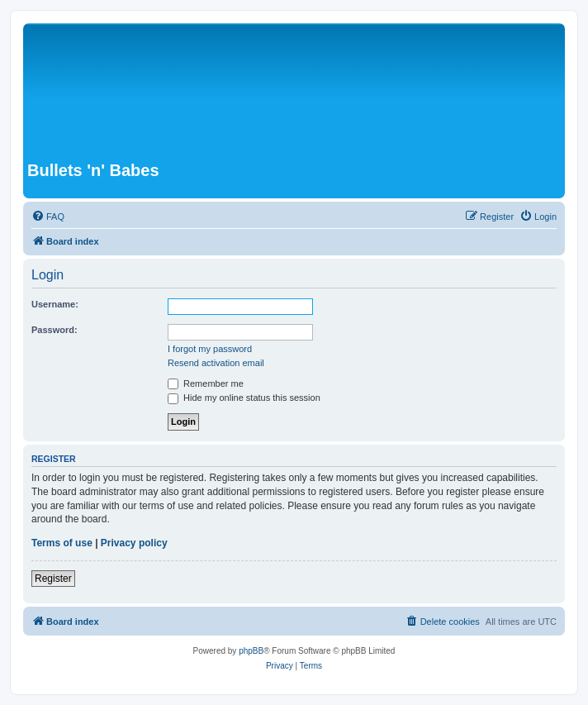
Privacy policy (134, 543)
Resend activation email (216, 363)
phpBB (251, 651)
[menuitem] (48, 217)
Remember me (206, 383)
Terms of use (62, 543)
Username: (55, 304)
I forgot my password (210, 349)
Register (53, 579)
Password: (55, 330)
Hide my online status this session (244, 398)
